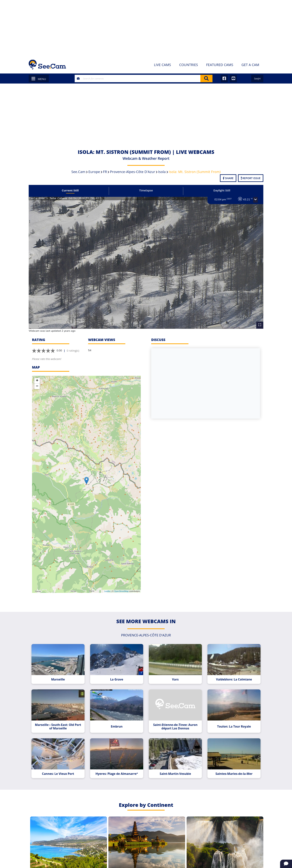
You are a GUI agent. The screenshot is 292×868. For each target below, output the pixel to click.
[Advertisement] (146, 28)
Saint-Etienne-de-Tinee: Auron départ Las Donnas (174, 720)
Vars (174, 674)
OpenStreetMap (121, 587)
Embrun (118, 720)
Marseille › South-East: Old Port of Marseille (61, 720)
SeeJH (257, 79)
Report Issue (251, 178)
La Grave (118, 674)
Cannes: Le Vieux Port (61, 766)
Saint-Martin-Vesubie (174, 766)
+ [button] (37, 376)
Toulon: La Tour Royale (231, 720)
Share (228, 178)
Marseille (61, 674)
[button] (252, 200)
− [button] (37, 382)
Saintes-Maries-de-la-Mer (231, 766)
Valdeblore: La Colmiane (231, 674)
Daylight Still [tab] (219, 190)
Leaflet (107, 587)
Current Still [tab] (73, 190)
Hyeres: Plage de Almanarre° (118, 766)
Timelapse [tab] (146, 190)
